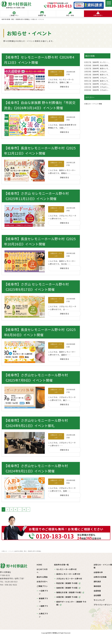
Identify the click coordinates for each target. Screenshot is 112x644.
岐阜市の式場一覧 (61, 565)
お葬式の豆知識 (100, 577)
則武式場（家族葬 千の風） (68, 583)
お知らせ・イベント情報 (93, 104)
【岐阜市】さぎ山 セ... (96, 71)
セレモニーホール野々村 (66, 569)
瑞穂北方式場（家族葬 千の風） (70, 592)
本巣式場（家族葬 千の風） (68, 597)
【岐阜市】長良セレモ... (97, 68)
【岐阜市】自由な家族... (97, 65)
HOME (39, 565)
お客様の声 (98, 572)
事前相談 (97, 586)
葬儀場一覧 (42, 14)
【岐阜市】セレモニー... (97, 62)
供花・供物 (70, 14)
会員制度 (97, 591)
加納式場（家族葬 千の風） (68, 588)
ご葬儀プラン (14, 14)
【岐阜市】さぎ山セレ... (97, 84)
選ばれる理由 (42, 577)
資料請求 (97, 581)
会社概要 (97, 595)
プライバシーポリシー (103, 605)
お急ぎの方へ (98, 14)
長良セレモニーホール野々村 (68, 574)
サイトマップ (99, 600)
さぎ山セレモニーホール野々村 (69, 579)
